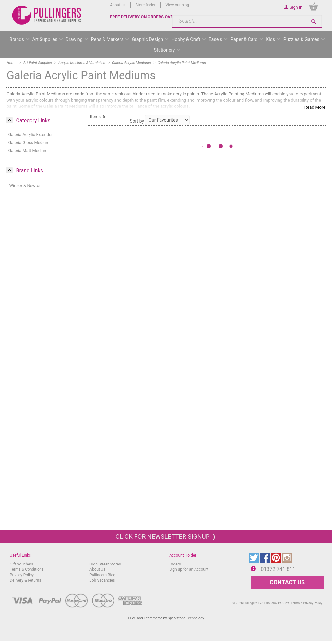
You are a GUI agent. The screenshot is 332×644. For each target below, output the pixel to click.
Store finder (146, 5)
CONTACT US (287, 582)
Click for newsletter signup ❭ (166, 536)
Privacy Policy (22, 575)
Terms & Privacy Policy (307, 603)
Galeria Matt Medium (28, 150)
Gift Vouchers (22, 564)
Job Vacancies (102, 580)
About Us (97, 569)
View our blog (178, 5)
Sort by (137, 121)
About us (118, 5)
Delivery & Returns (25, 580)
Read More (315, 107)
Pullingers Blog (102, 575)
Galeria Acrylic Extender (30, 134)
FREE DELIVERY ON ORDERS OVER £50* (148, 17)
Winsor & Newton (25, 185)
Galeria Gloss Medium (29, 143)
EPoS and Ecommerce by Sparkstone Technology (166, 618)
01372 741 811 (278, 569)
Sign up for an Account (189, 569)
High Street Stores (105, 564)
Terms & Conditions (27, 569)
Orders (175, 564)
